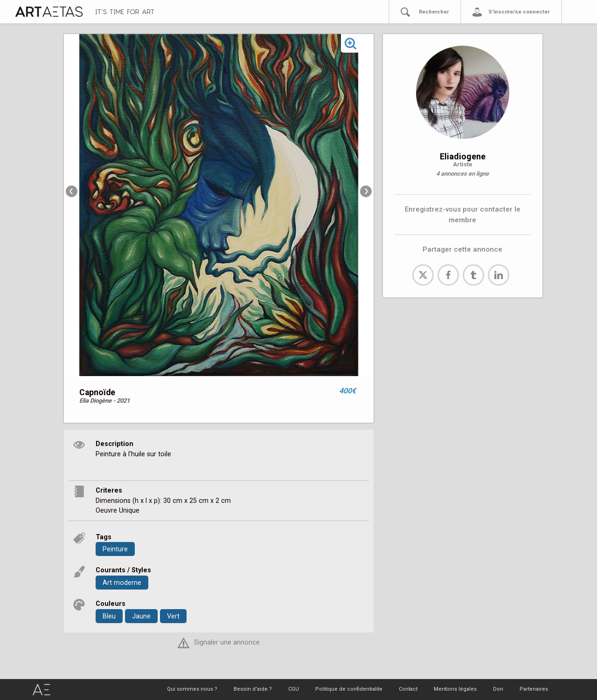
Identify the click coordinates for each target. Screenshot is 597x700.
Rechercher (434, 12)
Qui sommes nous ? (192, 689)
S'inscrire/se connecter (519, 12)
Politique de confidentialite (349, 689)
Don (498, 689)
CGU (294, 689)
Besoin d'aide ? (253, 689)
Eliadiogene (463, 156)
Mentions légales (455, 689)
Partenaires (534, 689)
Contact (408, 689)
